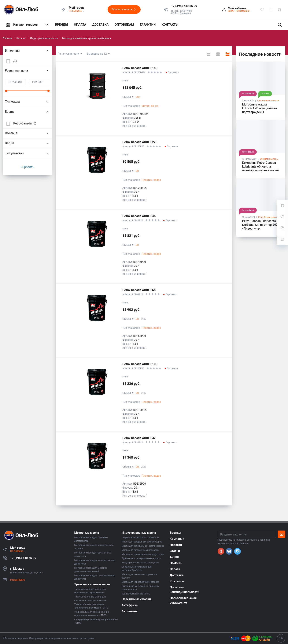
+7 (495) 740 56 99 (23, 558)
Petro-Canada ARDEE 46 (139, 216)
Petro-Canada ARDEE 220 (140, 142)
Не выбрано (77, 11)
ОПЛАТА (80, 25)
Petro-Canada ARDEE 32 (139, 438)
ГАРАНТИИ (148, 25)
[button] (184, 6)
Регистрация (243, 11)
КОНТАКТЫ (170, 25)
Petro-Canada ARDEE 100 (140, 364)
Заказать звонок (124, 9)
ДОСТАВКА (100, 25)
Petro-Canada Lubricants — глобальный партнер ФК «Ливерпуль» (260, 225)
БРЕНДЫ (61, 25)
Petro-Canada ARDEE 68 (139, 290)
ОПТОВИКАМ (124, 25)
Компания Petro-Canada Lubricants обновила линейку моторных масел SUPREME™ (260, 168)
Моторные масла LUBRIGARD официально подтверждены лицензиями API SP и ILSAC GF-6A (259, 112)
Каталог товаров (27, 25)
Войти (231, 11)
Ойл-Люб (20, 10)
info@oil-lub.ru (18, 580)
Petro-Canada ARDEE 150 (140, 68)
